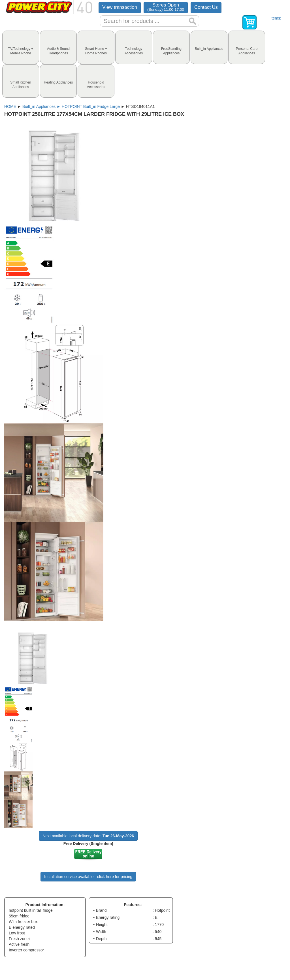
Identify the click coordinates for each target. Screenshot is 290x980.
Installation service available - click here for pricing (88, 877)
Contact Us (206, 7)
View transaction (120, 7)
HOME (10, 106)
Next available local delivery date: (88, 836)
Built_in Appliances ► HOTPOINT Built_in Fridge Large (71, 106)
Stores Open (166, 7)
